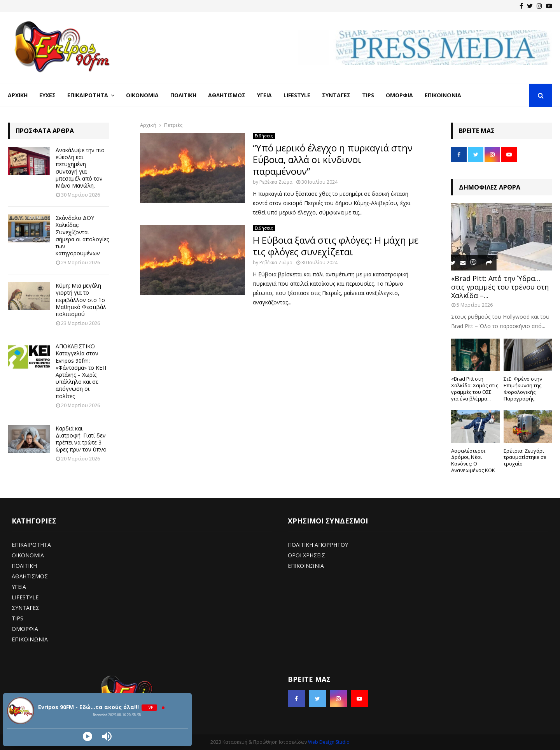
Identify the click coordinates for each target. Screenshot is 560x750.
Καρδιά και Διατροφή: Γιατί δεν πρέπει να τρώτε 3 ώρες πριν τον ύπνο (81, 439)
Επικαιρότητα (88, 95)
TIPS (17, 618)
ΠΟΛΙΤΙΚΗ (24, 566)
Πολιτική (183, 95)
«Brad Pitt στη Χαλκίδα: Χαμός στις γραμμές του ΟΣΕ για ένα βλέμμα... (475, 388)
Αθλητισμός (227, 95)
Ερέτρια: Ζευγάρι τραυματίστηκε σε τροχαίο (525, 457)
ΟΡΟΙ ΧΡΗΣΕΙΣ (306, 555)
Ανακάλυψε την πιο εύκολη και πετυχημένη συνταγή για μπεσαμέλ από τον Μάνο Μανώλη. (80, 168)
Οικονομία (142, 95)
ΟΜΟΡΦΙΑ (25, 629)
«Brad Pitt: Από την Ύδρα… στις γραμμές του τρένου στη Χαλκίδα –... (500, 287)
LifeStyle (297, 95)
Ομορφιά (399, 95)
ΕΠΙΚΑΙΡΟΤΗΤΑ (31, 545)
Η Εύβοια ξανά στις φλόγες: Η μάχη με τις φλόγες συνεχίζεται (336, 246)
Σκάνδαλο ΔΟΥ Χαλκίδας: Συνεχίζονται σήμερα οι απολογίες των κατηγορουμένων (82, 235)
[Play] (87, 736)
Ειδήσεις (264, 136)
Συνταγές (336, 95)
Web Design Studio (329, 742)
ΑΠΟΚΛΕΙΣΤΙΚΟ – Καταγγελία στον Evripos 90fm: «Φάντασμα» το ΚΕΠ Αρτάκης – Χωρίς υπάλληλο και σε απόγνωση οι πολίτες (81, 371)
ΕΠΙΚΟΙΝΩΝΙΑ (30, 639)
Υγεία (264, 95)
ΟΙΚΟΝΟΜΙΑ (28, 555)
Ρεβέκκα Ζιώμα (276, 182)
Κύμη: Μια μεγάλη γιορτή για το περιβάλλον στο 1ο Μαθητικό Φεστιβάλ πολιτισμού (81, 300)
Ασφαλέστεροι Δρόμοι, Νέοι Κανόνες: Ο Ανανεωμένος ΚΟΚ (473, 460)
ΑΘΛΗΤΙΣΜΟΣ (30, 576)
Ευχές (47, 95)
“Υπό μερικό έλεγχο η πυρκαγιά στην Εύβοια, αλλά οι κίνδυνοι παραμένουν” (333, 159)
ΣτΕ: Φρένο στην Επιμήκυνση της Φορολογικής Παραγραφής (523, 388)
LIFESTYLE (25, 597)
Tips (368, 95)
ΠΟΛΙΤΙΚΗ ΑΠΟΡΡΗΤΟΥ (318, 545)
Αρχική (18, 95)
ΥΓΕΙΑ (19, 587)
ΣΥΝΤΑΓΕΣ (25, 608)
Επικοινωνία (443, 95)
